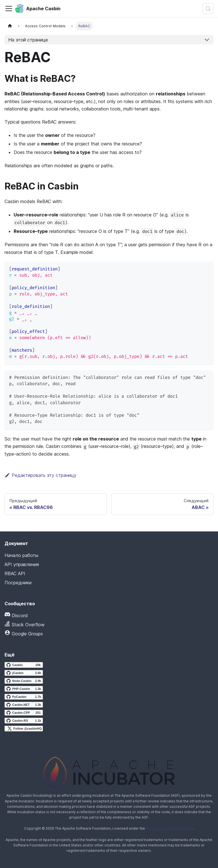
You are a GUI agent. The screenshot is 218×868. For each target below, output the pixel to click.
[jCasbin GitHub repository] (24, 673)
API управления (22, 564)
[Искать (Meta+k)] (208, 9)
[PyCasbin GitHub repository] (24, 697)
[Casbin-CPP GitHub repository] (24, 713)
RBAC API (15, 573)
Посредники (18, 583)
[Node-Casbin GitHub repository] (24, 681)
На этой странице (28, 40)
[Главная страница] (10, 26)
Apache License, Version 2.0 (170, 828)
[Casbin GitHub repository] (24, 665)
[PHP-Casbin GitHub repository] (24, 689)
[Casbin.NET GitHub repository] (24, 705)
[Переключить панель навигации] (9, 9)
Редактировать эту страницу (40, 475)
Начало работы (21, 555)
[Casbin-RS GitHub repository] (24, 721)
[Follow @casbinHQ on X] (24, 729)
